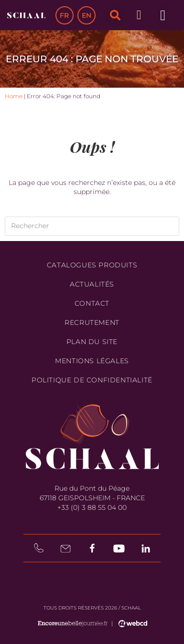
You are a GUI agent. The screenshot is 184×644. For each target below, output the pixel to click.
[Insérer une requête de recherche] (92, 226)
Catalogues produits (92, 265)
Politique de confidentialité (92, 380)
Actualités (92, 284)
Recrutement (92, 322)
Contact (92, 303)
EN (87, 15)
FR (64, 15)
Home (14, 96)
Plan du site (92, 342)
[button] (115, 15)
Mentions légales (92, 361)
